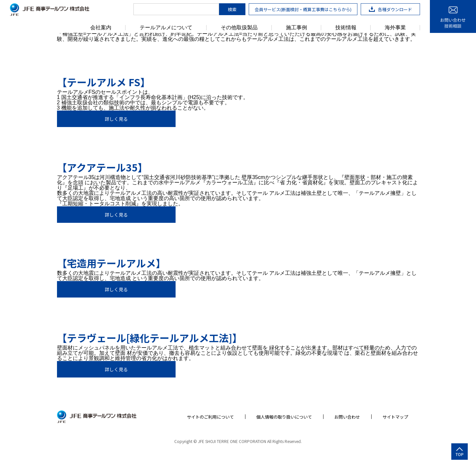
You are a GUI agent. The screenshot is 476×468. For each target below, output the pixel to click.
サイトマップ (395, 417)
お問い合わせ (347, 417)
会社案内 (101, 28)
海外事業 (395, 28)
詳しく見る (116, 119)
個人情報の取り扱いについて (284, 417)
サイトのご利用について (210, 417)
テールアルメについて (166, 28)
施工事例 (296, 28)
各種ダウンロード (391, 9)
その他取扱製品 (239, 28)
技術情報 (346, 28)
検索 (232, 9)
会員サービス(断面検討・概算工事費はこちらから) (303, 9)
